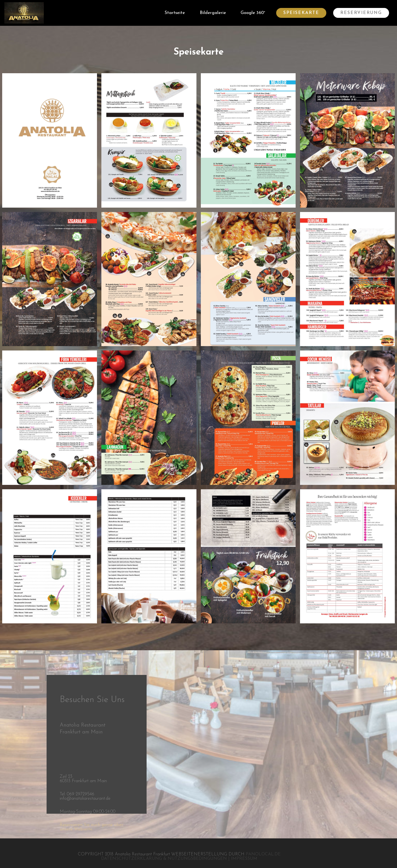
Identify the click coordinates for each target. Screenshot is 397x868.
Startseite (175, 13)
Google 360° (253, 13)
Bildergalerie (213, 13)
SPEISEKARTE (301, 13)
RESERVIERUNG (361, 13)
